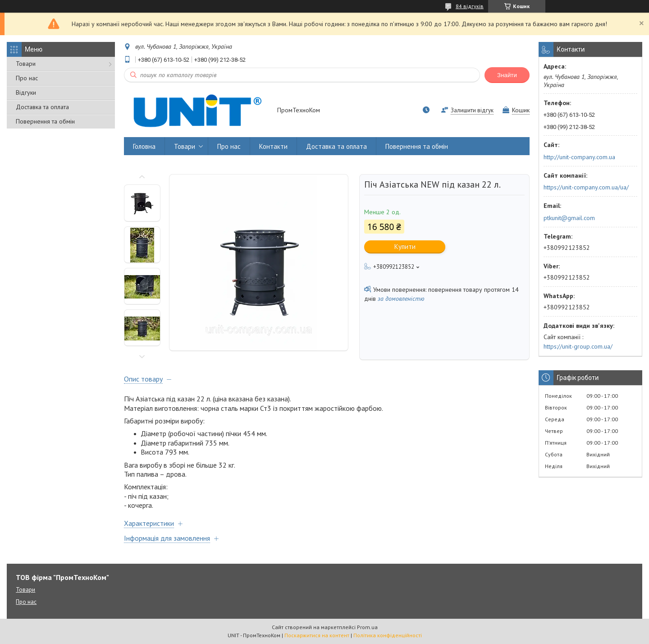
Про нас (27, 78)
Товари (26, 64)
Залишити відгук (472, 110)
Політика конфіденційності (388, 635)
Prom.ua (367, 627)
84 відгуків (470, 6)
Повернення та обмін (45, 121)
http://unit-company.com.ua (579, 157)
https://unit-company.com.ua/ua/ (586, 187)
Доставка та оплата (42, 107)
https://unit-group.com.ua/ (578, 346)
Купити (405, 246)
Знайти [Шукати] (507, 75)
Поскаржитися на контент (317, 635)
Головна (144, 146)
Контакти (273, 146)
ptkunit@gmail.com (569, 218)
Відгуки (26, 92)
